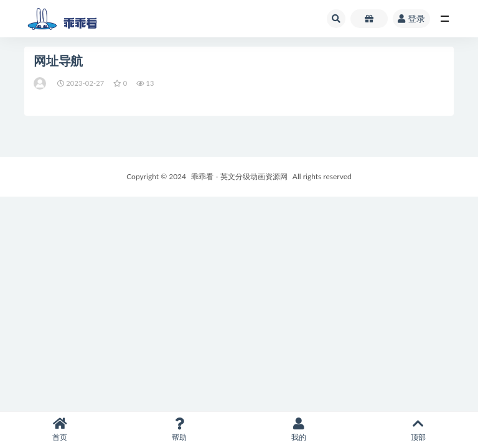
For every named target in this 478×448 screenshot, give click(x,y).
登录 (411, 18)
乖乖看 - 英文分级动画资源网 (239, 176)
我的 (299, 430)
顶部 (418, 430)
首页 (60, 430)
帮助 (179, 430)
